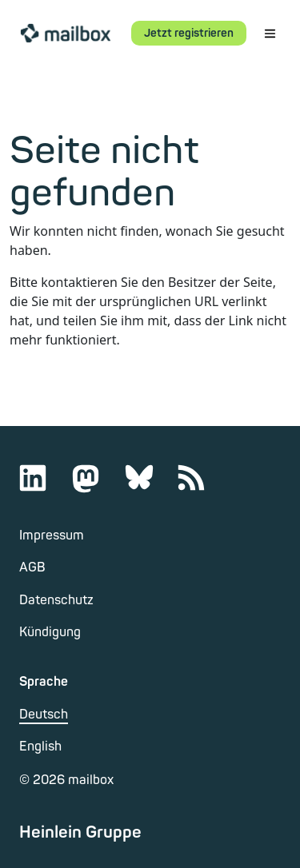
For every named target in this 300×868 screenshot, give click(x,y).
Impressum (52, 536)
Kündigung (50, 632)
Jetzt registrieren (189, 33)
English (40, 747)
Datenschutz (56, 600)
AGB (32, 567)
